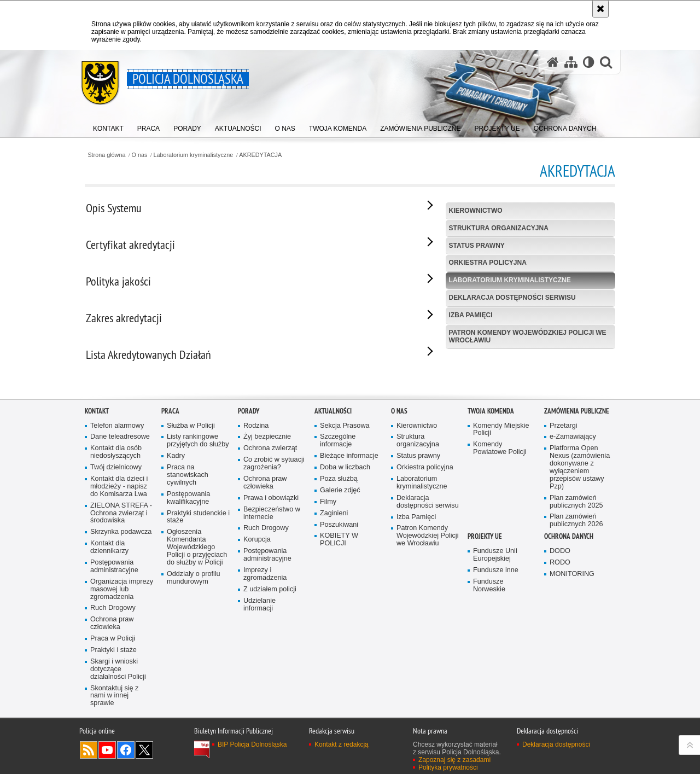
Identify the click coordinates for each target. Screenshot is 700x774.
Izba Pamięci (471, 315)
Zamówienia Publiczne (577, 540)
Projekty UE (485, 666)
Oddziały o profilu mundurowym (194, 707)
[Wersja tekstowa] (589, 62)
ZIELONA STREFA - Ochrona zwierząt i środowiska (121, 642)
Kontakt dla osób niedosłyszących (116, 582)
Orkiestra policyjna (488, 263)
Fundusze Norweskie (489, 715)
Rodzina (256, 555)
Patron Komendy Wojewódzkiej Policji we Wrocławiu (528, 336)
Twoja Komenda (491, 540)
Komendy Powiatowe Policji (500, 578)
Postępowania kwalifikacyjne (188, 627)
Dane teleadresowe (120, 566)
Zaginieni (334, 642)
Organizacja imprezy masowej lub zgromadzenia (122, 718)
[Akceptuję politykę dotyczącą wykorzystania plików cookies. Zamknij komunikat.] (600, 9)
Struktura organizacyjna (499, 228)
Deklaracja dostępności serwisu (512, 298)
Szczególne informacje (338, 570)
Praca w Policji (113, 768)
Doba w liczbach (345, 597)
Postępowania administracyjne (114, 696)
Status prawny (477, 246)
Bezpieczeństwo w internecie (272, 642)
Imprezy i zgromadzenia (265, 704)
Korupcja (257, 669)
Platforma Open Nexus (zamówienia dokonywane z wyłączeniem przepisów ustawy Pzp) (580, 597)
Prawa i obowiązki (271, 627)
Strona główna (106, 155)
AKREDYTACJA (260, 155)
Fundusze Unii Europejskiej (495, 685)
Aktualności (333, 540)
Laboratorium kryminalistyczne (193, 155)
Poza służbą (339, 609)
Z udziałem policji (270, 718)
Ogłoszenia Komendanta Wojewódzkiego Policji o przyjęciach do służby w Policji (197, 677)
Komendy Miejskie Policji (501, 559)
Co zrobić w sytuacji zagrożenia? (274, 593)
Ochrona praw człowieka (112, 753)
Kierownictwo (476, 211)
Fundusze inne (496, 700)
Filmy (328, 631)
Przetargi (564, 555)
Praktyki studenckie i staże (198, 646)
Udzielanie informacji (259, 734)
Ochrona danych (569, 666)
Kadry (176, 586)
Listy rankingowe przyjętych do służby (198, 570)
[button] (606, 62)
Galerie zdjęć (340, 619)
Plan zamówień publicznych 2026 (576, 650)
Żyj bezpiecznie (267, 566)
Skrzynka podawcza (121, 662)
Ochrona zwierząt (270, 578)
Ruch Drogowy (113, 738)
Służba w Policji (191, 555)
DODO (560, 681)
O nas (140, 155)
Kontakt (97, 540)
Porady (249, 540)
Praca (170, 540)
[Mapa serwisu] (571, 62)
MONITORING (572, 704)
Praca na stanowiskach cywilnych (188, 605)
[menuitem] (108, 126)
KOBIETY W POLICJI (339, 669)
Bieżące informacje (349, 586)
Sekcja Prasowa (345, 555)
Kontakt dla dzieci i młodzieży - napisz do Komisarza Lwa (119, 616)
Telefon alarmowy (117, 555)
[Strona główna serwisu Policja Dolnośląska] (553, 62)
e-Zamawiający (573, 566)
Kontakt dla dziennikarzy (109, 677)
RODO (560, 692)
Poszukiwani (339, 654)
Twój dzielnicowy (116, 597)
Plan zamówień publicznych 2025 (576, 631)
